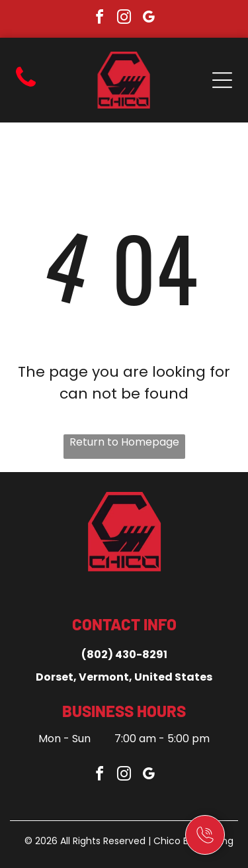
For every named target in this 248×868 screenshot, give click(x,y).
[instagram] (124, 19)
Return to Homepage (124, 442)
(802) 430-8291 (124, 654)
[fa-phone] (26, 87)
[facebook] (100, 19)
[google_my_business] (149, 19)
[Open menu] (222, 80)
